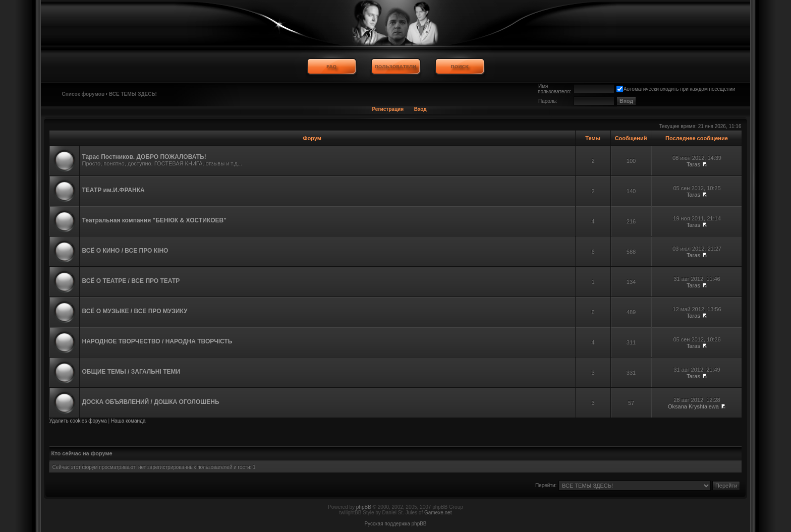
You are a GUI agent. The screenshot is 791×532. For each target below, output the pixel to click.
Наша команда (128, 421)
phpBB (364, 507)
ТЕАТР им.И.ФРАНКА (114, 190)
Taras (693, 164)
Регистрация (388, 109)
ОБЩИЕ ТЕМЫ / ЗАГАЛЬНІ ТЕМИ (131, 372)
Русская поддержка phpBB (395, 524)
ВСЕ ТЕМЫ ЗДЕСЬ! (133, 94)
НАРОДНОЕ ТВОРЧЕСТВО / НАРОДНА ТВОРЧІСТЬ (157, 341)
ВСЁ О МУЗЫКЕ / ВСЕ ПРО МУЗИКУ (135, 311)
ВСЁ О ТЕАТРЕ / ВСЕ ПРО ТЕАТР (131, 281)
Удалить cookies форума (78, 421)
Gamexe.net (438, 513)
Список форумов (83, 94)
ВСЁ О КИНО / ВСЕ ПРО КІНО (125, 251)
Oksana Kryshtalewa (693, 406)
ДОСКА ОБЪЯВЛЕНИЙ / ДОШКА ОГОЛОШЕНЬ (151, 402)
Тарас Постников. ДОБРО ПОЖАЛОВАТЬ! (144, 157)
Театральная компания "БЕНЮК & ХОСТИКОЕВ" (154, 220)
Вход (420, 109)
